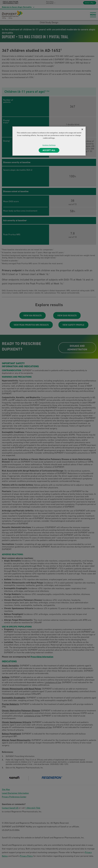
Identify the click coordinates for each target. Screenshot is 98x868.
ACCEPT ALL (49, 150)
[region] (49, 141)
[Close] (82, 129)
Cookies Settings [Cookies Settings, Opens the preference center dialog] (49, 145)
